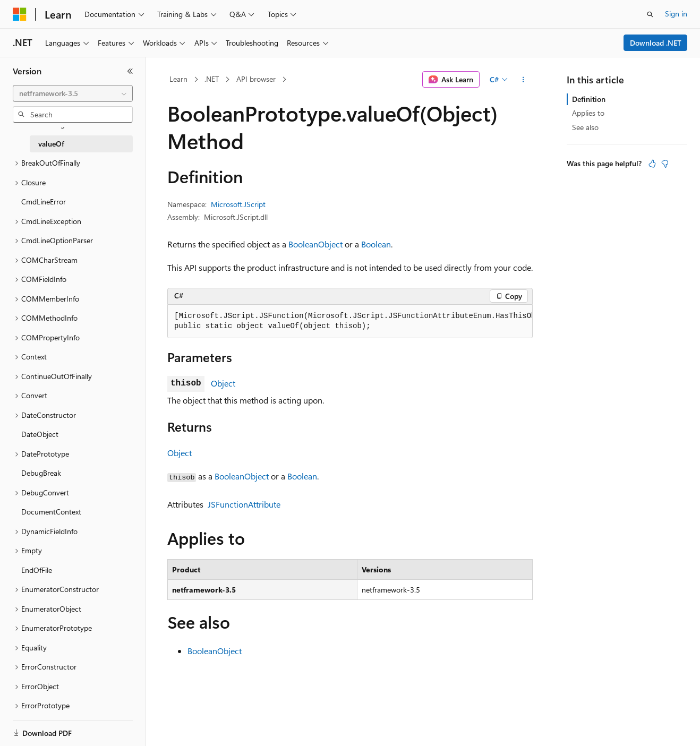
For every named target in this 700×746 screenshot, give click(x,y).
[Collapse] (130, 71)
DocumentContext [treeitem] (51, 512)
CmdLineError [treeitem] (44, 201)
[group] (350, 321)
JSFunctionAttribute (244, 504)
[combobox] (73, 93)
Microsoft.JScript (238, 204)
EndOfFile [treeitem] (37, 570)
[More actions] (523, 80)
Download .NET (656, 43)
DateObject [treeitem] (40, 434)
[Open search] (650, 14)
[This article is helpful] (652, 164)
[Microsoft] (20, 14)
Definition (589, 99)
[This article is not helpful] (665, 164)
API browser (256, 79)
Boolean (376, 244)
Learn (178, 79)
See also (585, 127)
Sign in (676, 14)
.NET (212, 79)
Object (223, 383)
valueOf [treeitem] (51, 144)
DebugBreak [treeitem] (41, 473)
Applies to (588, 113)
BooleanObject (315, 244)
